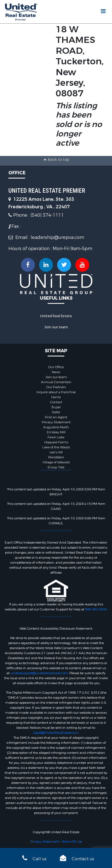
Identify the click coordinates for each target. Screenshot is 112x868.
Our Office (56, 367)
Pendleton (56, 457)
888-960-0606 (96, 609)
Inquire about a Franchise (56, 392)
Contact (56, 402)
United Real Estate (56, 316)
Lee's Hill (56, 452)
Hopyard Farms (56, 442)
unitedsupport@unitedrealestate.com (39, 673)
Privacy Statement (56, 422)
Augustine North (56, 427)
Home (56, 397)
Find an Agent (56, 417)
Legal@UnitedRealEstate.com (56, 733)
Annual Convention (56, 382)
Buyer (56, 407)
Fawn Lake (56, 437)
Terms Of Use (72, 842)
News (56, 372)
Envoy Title (56, 467)
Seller (56, 412)
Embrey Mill (56, 432)
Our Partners (56, 387)
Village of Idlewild (56, 462)
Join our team (56, 327)
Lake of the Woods (56, 447)
